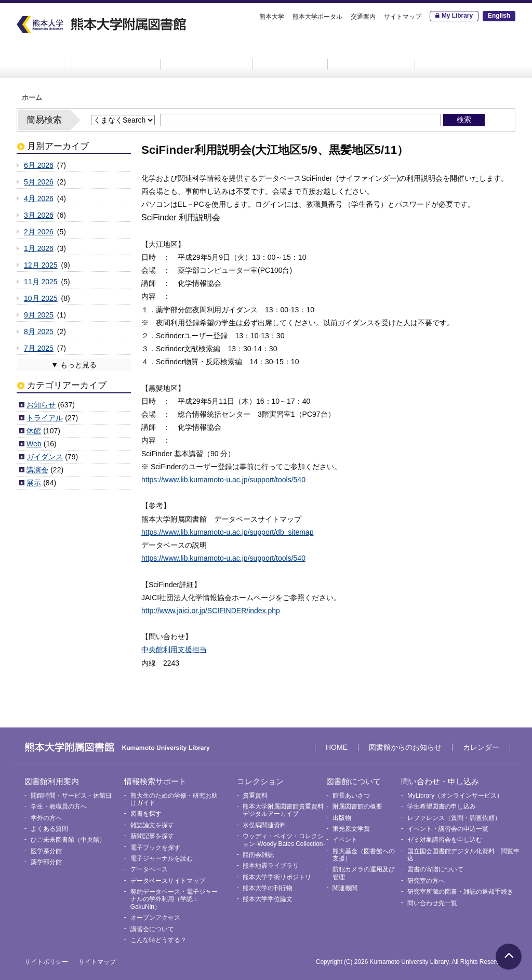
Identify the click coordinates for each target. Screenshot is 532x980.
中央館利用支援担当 (174, 650)
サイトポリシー (46, 962)
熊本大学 (272, 17)
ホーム (32, 98)
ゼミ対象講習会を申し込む (445, 840)
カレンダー (481, 747)
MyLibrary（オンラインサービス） (455, 796)
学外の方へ (46, 818)
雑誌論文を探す (152, 825)
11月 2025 (41, 282)
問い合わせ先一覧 (432, 903)
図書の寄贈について (435, 869)
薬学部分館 (46, 862)
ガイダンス (45, 457)
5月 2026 (39, 182)
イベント (345, 840)
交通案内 (363, 17)
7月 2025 (39, 348)
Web (34, 444)
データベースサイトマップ (168, 881)
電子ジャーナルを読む (162, 858)
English (499, 16)
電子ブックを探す (155, 847)
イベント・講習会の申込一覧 (448, 829)
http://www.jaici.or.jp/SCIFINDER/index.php (211, 611)
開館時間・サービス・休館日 (71, 796)
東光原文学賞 (351, 829)
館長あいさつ (351, 796)
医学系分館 (46, 851)
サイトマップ (403, 17)
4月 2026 (39, 198)
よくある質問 (49, 829)
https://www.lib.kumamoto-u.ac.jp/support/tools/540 (223, 480)
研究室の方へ (426, 881)
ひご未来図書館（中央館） (68, 840)
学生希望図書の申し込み (442, 806)
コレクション (290, 55)
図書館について (371, 55)
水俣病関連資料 (264, 825)
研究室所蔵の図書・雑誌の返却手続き (460, 892)
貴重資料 (255, 796)
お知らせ (41, 405)
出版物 (342, 818)
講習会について (152, 929)
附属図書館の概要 (357, 806)
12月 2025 (41, 265)
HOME (43, 55)
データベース (149, 869)
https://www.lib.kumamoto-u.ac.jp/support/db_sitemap (228, 532)
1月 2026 (39, 248)
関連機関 (345, 888)
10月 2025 (41, 298)
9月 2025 (39, 315)
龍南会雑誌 (258, 855)
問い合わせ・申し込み (467, 55)
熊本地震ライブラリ (271, 866)
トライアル (45, 418)
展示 (34, 483)
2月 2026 (39, 232)
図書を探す (146, 814)
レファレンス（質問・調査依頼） (454, 818)
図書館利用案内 (116, 55)
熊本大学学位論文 (268, 899)
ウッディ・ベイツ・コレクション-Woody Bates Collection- (284, 840)
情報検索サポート (207, 55)
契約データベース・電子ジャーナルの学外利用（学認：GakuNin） (174, 899)
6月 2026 (39, 165)
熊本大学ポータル (317, 17)
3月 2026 (39, 215)
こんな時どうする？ (158, 940)
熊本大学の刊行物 (268, 888)
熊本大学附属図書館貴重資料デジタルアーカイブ (283, 810)
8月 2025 (39, 332)
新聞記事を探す (152, 836)
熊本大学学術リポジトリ (277, 877)
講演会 (37, 470)
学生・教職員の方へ (59, 806)
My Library (457, 16)
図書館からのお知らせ (405, 747)
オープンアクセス (155, 918)
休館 (34, 431)
